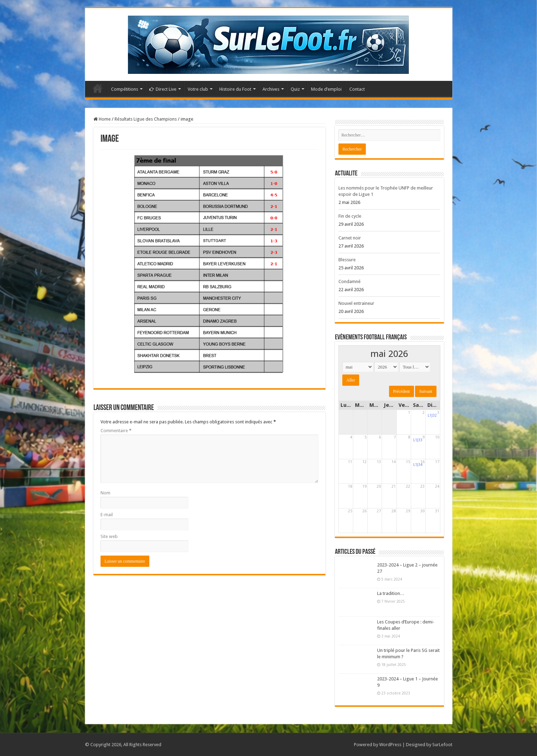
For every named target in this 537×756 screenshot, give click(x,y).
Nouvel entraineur (356, 303)
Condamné (350, 281)
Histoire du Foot (235, 89)
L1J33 (418, 440)
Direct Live (163, 89)
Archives (271, 89)
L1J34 (418, 465)
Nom (105, 493)
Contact (357, 89)
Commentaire (116, 431)
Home (102, 119)
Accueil (98, 88)
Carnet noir (350, 238)
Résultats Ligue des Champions (146, 119)
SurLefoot (442, 745)
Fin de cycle (350, 216)
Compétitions (125, 89)
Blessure (347, 260)
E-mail (107, 515)
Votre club (198, 89)
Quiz (295, 89)
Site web (109, 536)
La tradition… (391, 593)
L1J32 (432, 415)
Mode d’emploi (326, 89)
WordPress (390, 745)
